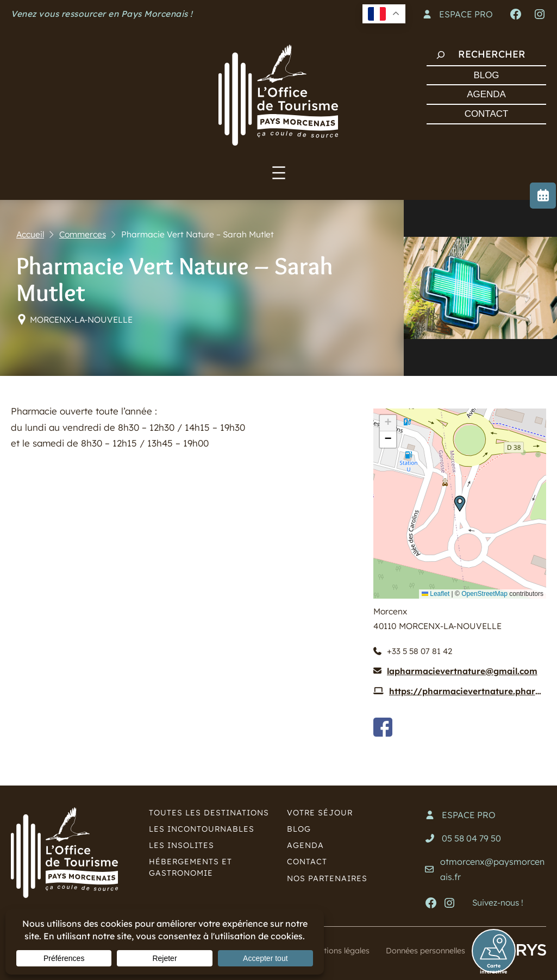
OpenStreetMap (484, 594)
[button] (460, 504)
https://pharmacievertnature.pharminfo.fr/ (468, 692)
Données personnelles (423, 951)
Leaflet (436, 594)
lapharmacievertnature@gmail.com (462, 672)
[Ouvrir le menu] (279, 173)
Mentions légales (331, 951)
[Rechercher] (441, 55)
